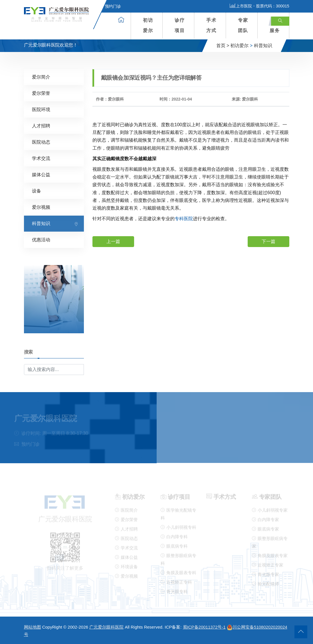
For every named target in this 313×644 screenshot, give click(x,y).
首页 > (223, 46)
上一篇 (113, 241)
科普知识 (263, 46)
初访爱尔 (148, 25)
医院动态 (41, 142)
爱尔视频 (41, 207)
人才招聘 (41, 126)
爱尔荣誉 (41, 93)
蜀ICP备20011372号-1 (204, 627)
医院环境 (41, 109)
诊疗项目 (180, 25)
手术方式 (211, 25)
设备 (37, 191)
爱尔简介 (41, 77)
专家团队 (243, 25)
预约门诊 (110, 6)
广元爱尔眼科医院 (106, 627)
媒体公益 (41, 174)
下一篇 (268, 241)
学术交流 (41, 158)
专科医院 (184, 218)
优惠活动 (41, 239)
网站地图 (33, 627)
